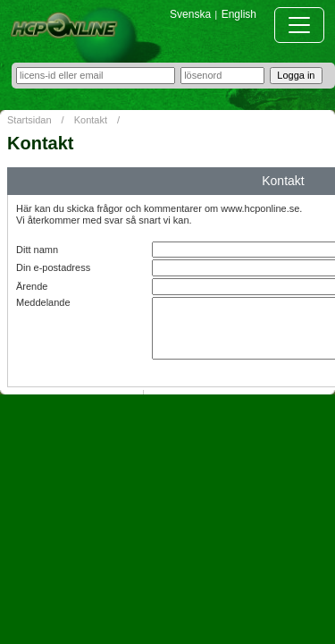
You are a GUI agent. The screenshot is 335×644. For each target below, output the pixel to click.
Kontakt (91, 120)
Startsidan (29, 120)
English (239, 14)
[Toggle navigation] (299, 25)
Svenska (190, 14)
